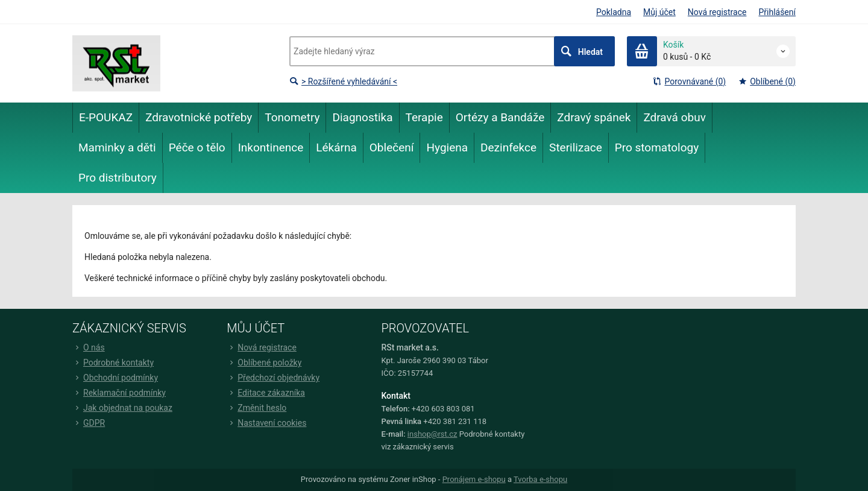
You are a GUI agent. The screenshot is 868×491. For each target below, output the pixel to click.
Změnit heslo (256, 408)
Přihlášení (777, 12)
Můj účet (659, 12)
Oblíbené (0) (767, 81)
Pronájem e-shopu (474, 479)
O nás (89, 347)
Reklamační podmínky (119, 393)
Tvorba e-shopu (540, 479)
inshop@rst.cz (432, 434)
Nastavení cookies (266, 423)
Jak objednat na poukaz (122, 408)
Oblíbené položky (264, 363)
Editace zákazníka (266, 393)
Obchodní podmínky (115, 378)
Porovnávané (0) (689, 81)
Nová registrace (717, 12)
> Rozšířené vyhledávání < (343, 81)
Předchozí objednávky (273, 378)
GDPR (89, 423)
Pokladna (614, 12)
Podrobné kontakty (113, 363)
